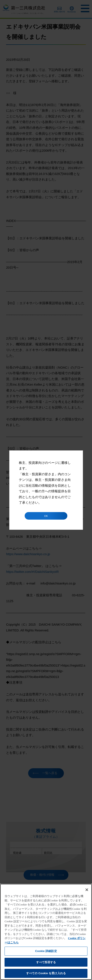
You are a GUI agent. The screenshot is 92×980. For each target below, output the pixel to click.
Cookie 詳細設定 (46, 951)
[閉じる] (87, 890)
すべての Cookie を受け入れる (46, 973)
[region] (46, 932)
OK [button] (46, 516)
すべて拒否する (46, 962)
